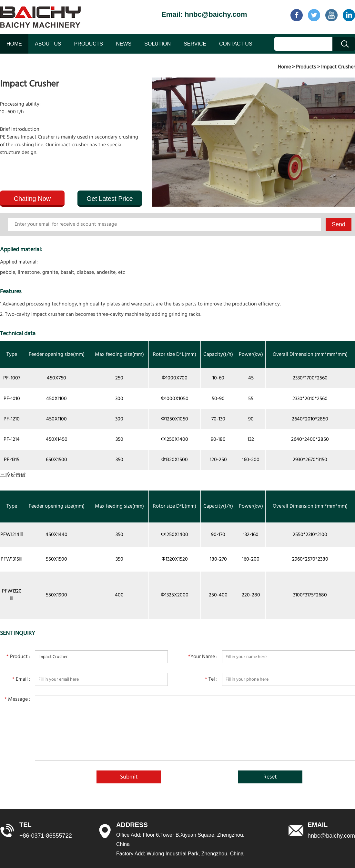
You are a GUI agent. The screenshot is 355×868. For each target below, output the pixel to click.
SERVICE (195, 44)
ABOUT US (48, 44)
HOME (14, 44)
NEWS (124, 44)
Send (339, 224)
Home (284, 67)
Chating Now (32, 199)
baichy (40, 17)
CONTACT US (236, 44)
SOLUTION (157, 44)
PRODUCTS (89, 44)
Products (306, 67)
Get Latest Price (110, 199)
